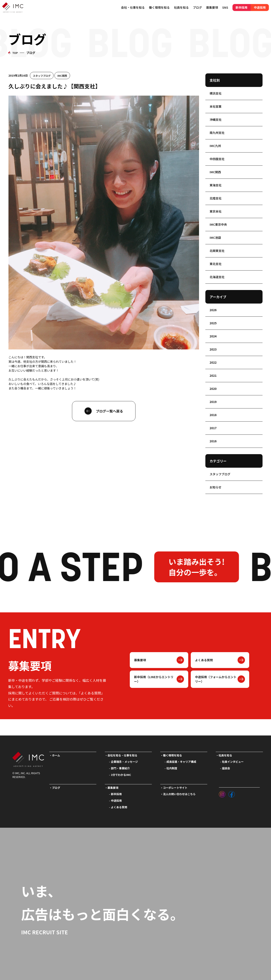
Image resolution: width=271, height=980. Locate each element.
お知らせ (216, 487)
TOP (15, 53)
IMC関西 (62, 76)
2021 (213, 375)
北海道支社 (217, 277)
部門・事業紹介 (120, 768)
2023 (213, 349)
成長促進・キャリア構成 (181, 762)
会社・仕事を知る (133, 7)
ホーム (56, 755)
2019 (213, 402)
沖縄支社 (216, 120)
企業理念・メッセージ (124, 762)
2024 (213, 336)
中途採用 (260, 7)
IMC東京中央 (218, 224)
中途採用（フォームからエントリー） (216, 679)
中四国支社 (217, 159)
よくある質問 (204, 660)
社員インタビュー (233, 762)
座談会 (226, 768)
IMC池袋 (215, 238)
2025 (213, 323)
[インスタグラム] (222, 793)
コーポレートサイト (175, 788)
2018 (213, 415)
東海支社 (216, 185)
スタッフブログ (42, 76)
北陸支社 (216, 198)
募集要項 (140, 660)
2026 (213, 310)
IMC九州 (215, 146)
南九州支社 (217, 133)
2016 (213, 441)
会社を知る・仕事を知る (122, 755)
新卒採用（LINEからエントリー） (154, 679)
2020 (213, 389)
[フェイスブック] (232, 793)
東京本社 (216, 211)
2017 (213, 428)
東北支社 (216, 264)
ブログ (198, 7)
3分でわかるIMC (121, 775)
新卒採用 (242, 7)
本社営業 (216, 106)
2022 (213, 362)
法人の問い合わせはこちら (179, 794)
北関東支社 (217, 251)
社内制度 (172, 768)
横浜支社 (216, 93)
